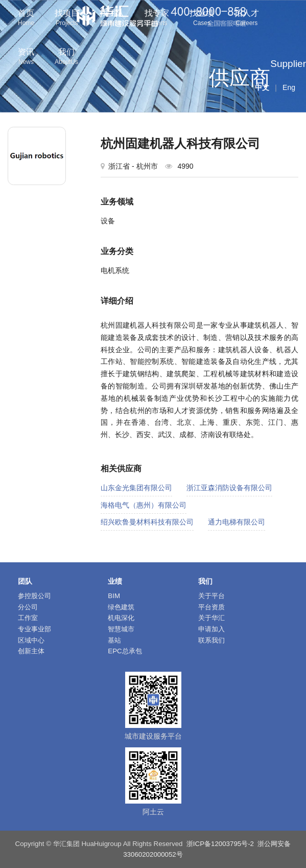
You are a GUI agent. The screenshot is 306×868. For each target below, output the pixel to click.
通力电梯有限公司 (237, 522)
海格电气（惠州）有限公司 (144, 505)
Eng (289, 87)
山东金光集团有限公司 (136, 488)
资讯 (26, 58)
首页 (26, 19)
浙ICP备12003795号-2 (220, 844)
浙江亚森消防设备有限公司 (229, 488)
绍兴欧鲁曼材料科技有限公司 (147, 522)
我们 (66, 58)
